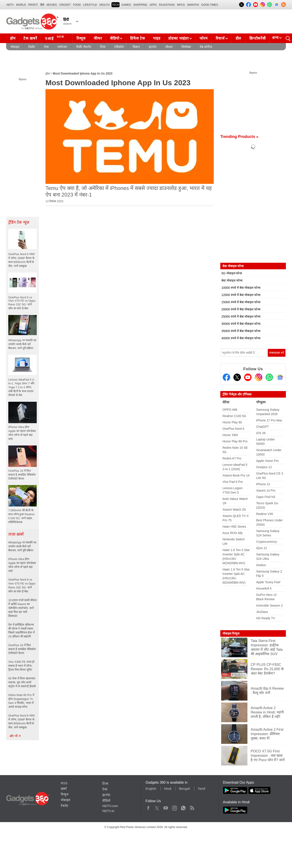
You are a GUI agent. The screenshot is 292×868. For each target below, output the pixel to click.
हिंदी (42, 5)
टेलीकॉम (119, 47)
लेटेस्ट (226, 402)
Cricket (65, 5)
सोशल (169, 47)
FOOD (77, 5)
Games (126, 5)
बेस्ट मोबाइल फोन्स (232, 280)
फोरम (203, 38)
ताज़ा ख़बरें (16, 534)
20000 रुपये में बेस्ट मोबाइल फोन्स (241, 309)
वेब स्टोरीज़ (206, 47)
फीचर (98, 38)
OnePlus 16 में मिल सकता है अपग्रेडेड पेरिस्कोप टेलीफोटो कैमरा (22, 649)
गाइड (157, 38)
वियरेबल (186, 47)
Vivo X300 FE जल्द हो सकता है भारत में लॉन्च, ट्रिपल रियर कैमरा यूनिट (21, 666)
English (151, 789)
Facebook (148, 807)
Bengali (184, 789)
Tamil (201, 789)
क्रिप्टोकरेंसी (257, 38)
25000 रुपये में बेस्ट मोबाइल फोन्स (241, 317)
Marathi (193, 5)
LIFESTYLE (90, 5)
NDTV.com (110, 806)
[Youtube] (248, 377)
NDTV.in (108, 811)
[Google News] (280, 377)
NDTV (10, 5)
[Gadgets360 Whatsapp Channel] (269, 377)
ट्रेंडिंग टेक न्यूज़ (19, 222)
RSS (64, 783)
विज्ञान (136, 47)
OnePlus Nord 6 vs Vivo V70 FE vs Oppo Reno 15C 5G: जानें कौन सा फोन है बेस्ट (22, 585)
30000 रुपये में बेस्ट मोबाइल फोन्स (241, 324)
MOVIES (52, 5)
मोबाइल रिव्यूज (231, 633)
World (21, 5)
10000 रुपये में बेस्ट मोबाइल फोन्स (241, 288)
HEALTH (104, 5)
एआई (55, 38)
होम (13, 38)
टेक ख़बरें (30, 38)
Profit (33, 5)
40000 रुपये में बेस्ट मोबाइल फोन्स (241, 338)
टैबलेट (32, 47)
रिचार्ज (220, 38)
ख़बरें (64, 789)
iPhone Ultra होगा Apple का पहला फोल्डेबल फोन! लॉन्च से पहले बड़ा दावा (22, 565)
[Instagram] (259, 377)
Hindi (168, 789)
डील (238, 38)
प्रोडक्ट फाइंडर (178, 38)
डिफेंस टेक (137, 38)
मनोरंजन (62, 47)
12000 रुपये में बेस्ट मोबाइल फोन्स (241, 295)
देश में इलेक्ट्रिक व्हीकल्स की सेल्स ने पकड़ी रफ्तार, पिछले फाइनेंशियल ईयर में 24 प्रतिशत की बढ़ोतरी (22, 631)
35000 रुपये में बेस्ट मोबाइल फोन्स (241, 331)
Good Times (210, 5)
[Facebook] (226, 377)
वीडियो (115, 38)
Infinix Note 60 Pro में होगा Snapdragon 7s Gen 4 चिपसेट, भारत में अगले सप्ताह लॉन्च (21, 701)
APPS (153, 5)
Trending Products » (239, 137)
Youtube (166, 807)
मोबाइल (15, 47)
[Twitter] (237, 377)
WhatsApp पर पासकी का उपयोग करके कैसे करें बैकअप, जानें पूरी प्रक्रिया (22, 546)
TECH (116, 5)
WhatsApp (183, 807)
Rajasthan (167, 5)
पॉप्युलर (261, 402)
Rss (192, 807)
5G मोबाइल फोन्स (232, 273)
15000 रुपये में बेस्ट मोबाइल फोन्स (241, 302)
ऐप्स (46, 47)
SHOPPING (140, 5)
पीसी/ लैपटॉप (84, 47)
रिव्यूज (81, 38)
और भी (15, 736)
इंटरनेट (153, 47)
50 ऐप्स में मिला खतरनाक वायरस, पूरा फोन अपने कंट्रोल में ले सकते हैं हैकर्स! (22, 682)
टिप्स (103, 47)
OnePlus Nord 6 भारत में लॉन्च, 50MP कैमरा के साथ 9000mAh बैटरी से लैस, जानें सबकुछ (21, 721)
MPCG (181, 5)
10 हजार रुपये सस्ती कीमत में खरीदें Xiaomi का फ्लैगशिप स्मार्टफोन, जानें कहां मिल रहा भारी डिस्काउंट (22, 608)
